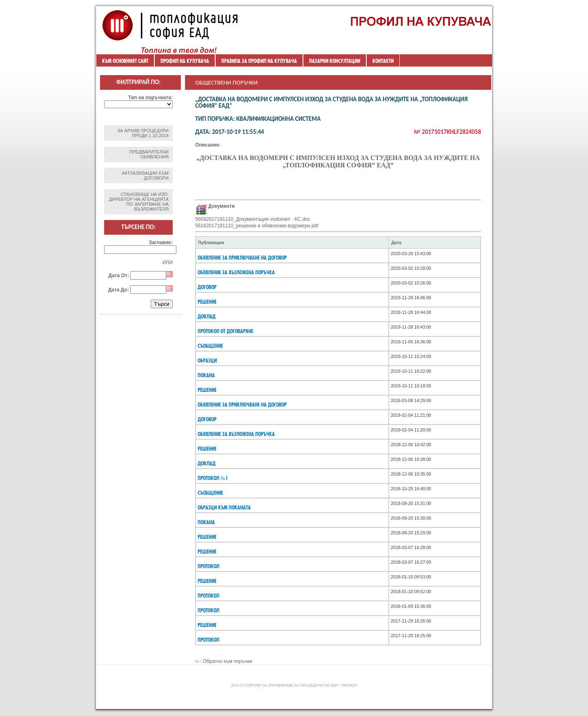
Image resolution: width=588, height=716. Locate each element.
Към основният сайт (125, 61)
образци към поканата (224, 507)
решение (207, 537)
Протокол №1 (213, 478)
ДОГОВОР (207, 419)
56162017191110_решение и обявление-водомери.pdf (257, 226)
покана (206, 522)
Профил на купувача (185, 61)
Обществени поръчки (226, 82)
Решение (207, 390)
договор (207, 287)
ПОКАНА (206, 375)
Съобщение (210, 346)
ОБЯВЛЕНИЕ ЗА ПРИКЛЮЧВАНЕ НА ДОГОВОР (242, 258)
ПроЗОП (349, 685)
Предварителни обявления (149, 154)
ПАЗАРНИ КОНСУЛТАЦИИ (335, 61)
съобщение (210, 493)
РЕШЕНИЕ (207, 302)
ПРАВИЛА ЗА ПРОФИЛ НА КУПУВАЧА (259, 61)
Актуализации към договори (145, 176)
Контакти (383, 61)
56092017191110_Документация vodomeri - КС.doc (253, 219)
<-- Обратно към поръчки (224, 661)
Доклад (207, 463)
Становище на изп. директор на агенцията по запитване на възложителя (139, 202)
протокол (208, 566)
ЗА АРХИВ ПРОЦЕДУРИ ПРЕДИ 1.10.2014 (143, 133)
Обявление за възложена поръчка (236, 272)
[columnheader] (292, 242)
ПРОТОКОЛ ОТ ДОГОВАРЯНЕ (225, 331)
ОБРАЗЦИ (207, 360)
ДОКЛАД (207, 316)
